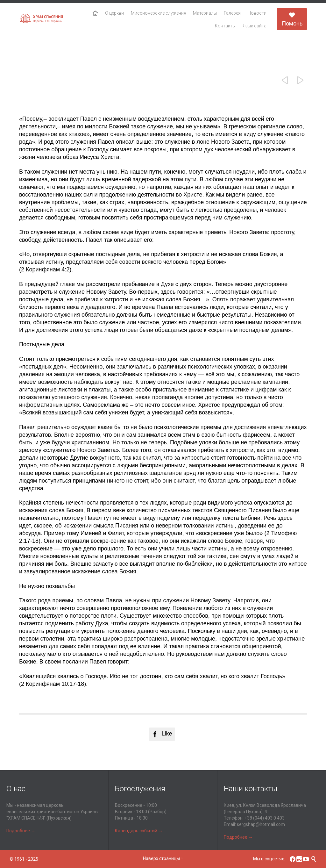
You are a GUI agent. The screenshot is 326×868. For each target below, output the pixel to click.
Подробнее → (21, 831)
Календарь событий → (139, 831)
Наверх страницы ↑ (163, 858)
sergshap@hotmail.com (261, 824)
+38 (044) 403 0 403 (265, 818)
